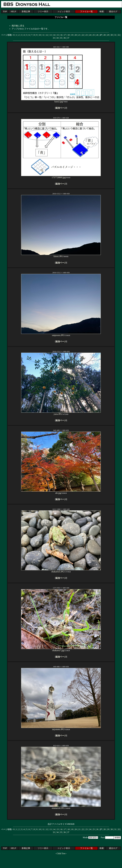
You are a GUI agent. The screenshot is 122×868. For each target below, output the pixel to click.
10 (40, 35)
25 (94, 35)
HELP (13, 11)
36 (65, 38)
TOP (5, 11)
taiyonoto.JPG (61, 728)
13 (50, 35)
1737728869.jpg (61, 176)
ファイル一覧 (86, 11)
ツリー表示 (43, 11)
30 (112, 35)
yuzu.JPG (61, 413)
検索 (102, 11)
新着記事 (26, 11)
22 (83, 35)
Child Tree (61, 853)
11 (43, 35)
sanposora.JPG (61, 334)
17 (65, 35)
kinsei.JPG (61, 255)
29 (108, 35)
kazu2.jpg (61, 100)
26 (97, 35)
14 (54, 35)
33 (54, 38)
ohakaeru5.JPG (61, 571)
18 (68, 35)
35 (61, 38)
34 (57, 38)
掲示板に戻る (18, 26)
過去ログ (113, 11)
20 (76, 35)
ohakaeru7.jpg (61, 649)
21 (79, 35)
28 (104, 35)
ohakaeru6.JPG (61, 807)
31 (115, 35)
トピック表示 (64, 11)
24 (90, 35)
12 (47, 35)
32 (119, 35)
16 (61, 35)
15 (58, 35)
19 (72, 35)
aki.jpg (61, 492)
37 (68, 38)
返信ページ (61, 108)
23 (86, 35)
